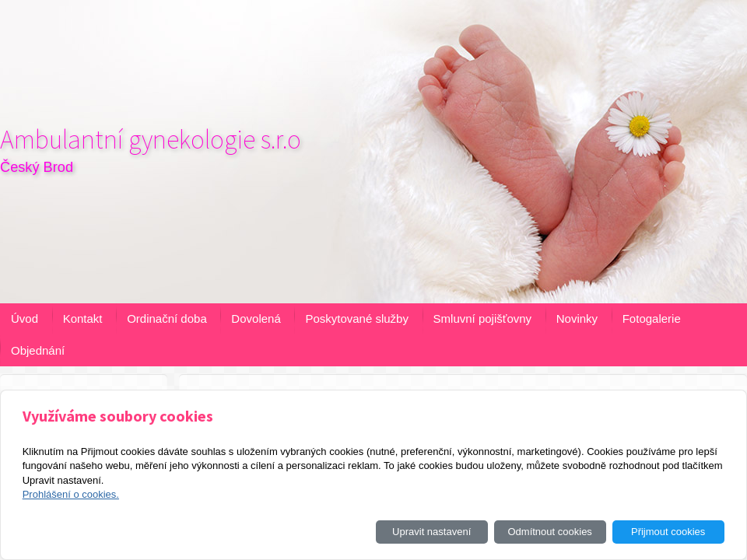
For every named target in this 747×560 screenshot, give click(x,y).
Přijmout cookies (668, 532)
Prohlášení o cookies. (71, 494)
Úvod (25, 318)
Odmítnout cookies (549, 532)
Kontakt (83, 318)
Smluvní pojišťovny (483, 318)
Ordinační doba (167, 318)
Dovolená (256, 318)
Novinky (577, 318)
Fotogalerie (652, 318)
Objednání (38, 350)
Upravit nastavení (431, 532)
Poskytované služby (357, 318)
